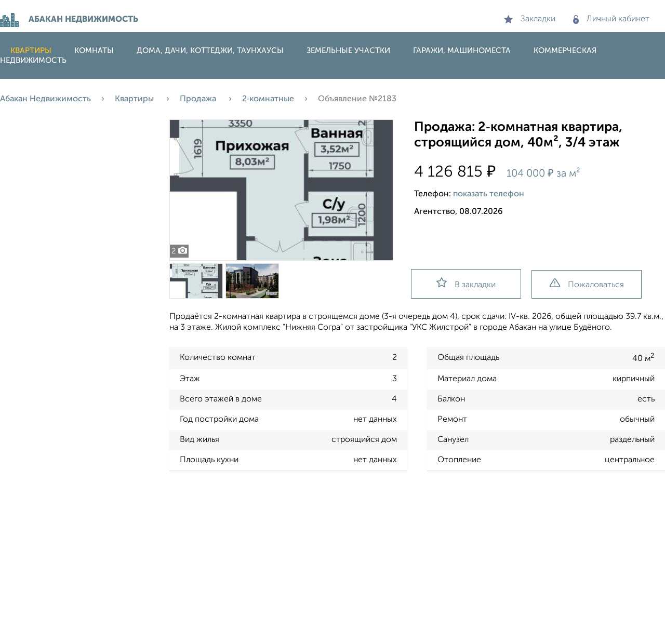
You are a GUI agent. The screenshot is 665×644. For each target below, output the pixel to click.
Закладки (530, 19)
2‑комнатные (268, 99)
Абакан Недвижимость (45, 99)
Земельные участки (348, 51)
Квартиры (31, 51)
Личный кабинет (611, 19)
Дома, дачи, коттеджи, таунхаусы (210, 51)
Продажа (199, 99)
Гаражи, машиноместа (462, 51)
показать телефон (489, 194)
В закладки (466, 283)
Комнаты (94, 51)
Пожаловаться (587, 284)
